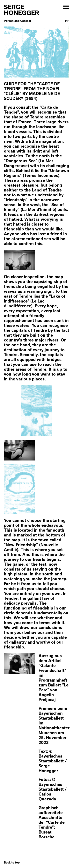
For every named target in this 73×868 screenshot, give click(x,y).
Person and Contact (18, 21)
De (67, 21)
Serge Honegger (22, 10)
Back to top (12, 862)
